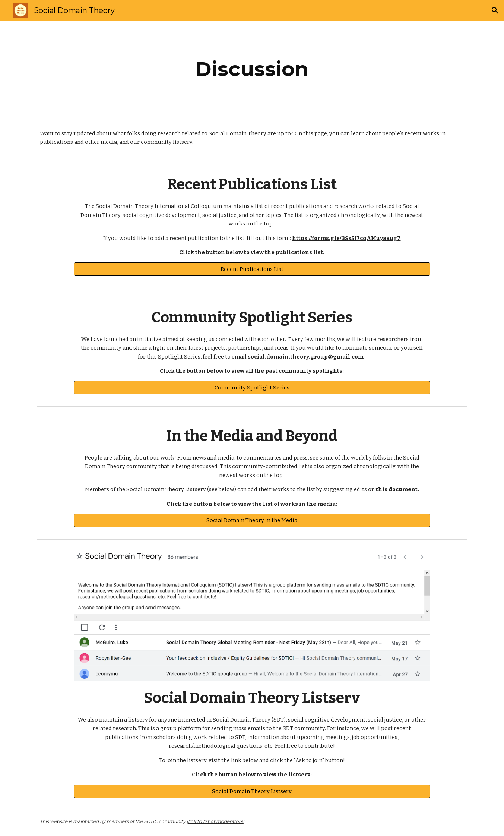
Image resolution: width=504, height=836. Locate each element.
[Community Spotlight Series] (252, 387)
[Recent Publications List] (252, 269)
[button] (495, 10)
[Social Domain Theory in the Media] (252, 520)
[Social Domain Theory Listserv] (252, 791)
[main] (252, 69)
